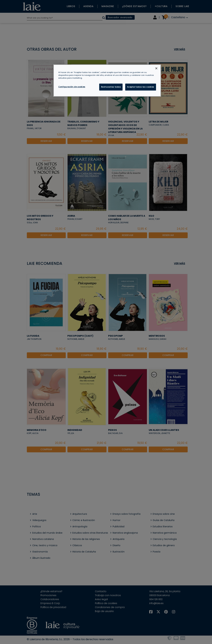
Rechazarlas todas (111, 87)
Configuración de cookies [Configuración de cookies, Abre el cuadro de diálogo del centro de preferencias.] (72, 87)
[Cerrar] (156, 68)
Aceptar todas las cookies (141, 87)
